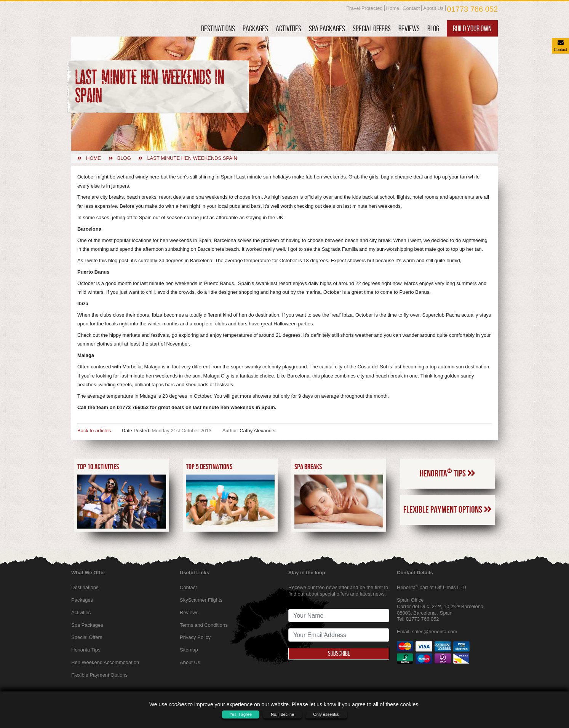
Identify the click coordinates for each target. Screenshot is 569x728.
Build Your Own (472, 28)
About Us (433, 8)
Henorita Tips (448, 473)
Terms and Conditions (204, 625)
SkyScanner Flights (201, 600)
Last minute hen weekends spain (192, 158)
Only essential (326, 714)
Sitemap (189, 650)
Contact (411, 8)
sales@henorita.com (435, 632)
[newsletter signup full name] (339, 616)
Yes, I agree (241, 714)
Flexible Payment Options (448, 510)
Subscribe (339, 653)
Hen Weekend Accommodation (105, 662)
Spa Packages (327, 28)
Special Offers (372, 28)
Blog (433, 28)
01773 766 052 (472, 9)
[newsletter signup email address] (339, 635)
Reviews (409, 28)
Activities (288, 28)
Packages (255, 28)
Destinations (218, 28)
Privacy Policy (195, 637)
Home (393, 8)
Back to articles (94, 431)
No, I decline (282, 714)
